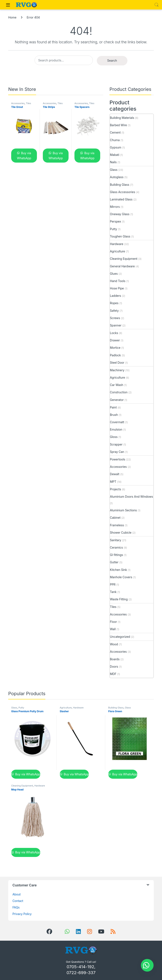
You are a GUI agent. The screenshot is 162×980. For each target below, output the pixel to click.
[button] (147, 965)
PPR (113, 584)
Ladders (115, 296)
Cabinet (115, 518)
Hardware (117, 244)
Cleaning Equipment (124, 259)
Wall (113, 629)
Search (157, 5)
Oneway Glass (120, 214)
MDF (113, 674)
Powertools (117, 459)
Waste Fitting (119, 599)
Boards (115, 659)
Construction (119, 392)
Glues (114, 274)
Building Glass (120, 185)
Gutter (114, 562)
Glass (114, 170)
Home (12, 17)
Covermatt (117, 422)
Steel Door (117, 363)
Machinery (117, 370)
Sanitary (115, 540)
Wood (114, 644)
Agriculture (117, 251)
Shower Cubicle (121, 532)
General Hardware (122, 266)
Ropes (114, 303)
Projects (115, 489)
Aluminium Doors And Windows (131, 497)
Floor (113, 622)
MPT (113, 482)
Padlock (115, 355)
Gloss (114, 437)
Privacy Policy (22, 914)
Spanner (116, 325)
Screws (115, 318)
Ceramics (116, 547)
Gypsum (116, 147)
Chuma (115, 140)
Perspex (115, 221)
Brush (114, 415)
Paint (113, 407)
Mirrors (115, 207)
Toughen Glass (120, 236)
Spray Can (117, 452)
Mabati (115, 155)
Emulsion (116, 429)
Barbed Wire (118, 125)
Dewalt (115, 474)
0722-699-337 (81, 973)
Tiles (28, 103)
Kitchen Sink (118, 570)
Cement (115, 132)
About (17, 894)
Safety (114, 311)
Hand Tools (118, 281)
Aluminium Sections (123, 510)
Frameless (117, 525)
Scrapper (116, 444)
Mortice (115, 348)
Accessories (18, 103)
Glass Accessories (122, 192)
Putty (113, 229)
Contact (18, 901)
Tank (113, 592)
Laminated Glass (121, 199)
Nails (113, 162)
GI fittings (116, 555)
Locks (114, 333)
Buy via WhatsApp (24, 156)
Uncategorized (120, 637)
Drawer (115, 340)
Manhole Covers (121, 577)
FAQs (16, 907)
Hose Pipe (117, 288)
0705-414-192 (80, 967)
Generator (117, 400)
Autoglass (117, 177)
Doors (114, 666)
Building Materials (122, 118)
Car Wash (117, 385)
